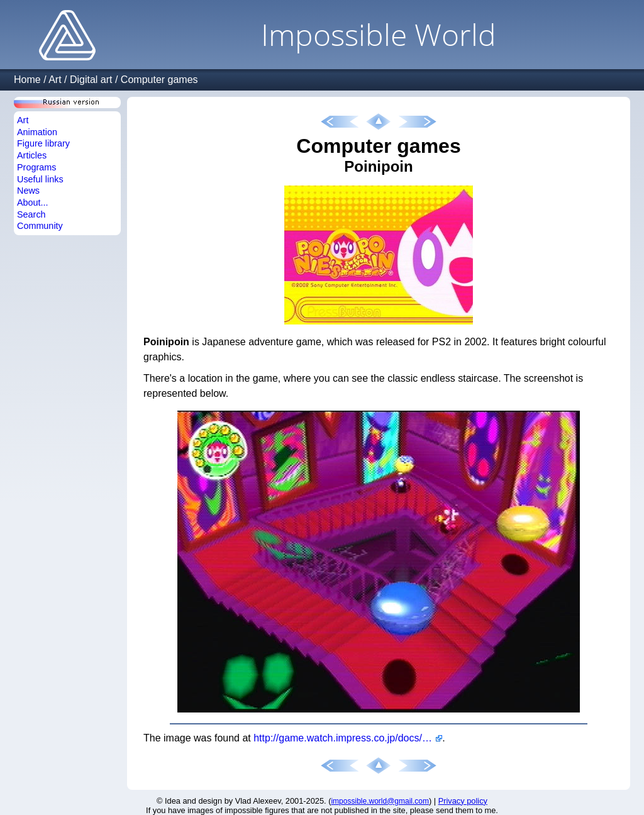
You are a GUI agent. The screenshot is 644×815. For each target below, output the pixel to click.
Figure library (43, 143)
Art (55, 80)
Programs (36, 167)
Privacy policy (463, 801)
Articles (32, 155)
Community (40, 226)
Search (31, 214)
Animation (37, 132)
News (28, 191)
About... (33, 202)
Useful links (40, 179)
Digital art (91, 80)
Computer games (159, 80)
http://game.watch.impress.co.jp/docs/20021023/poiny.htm (348, 738)
